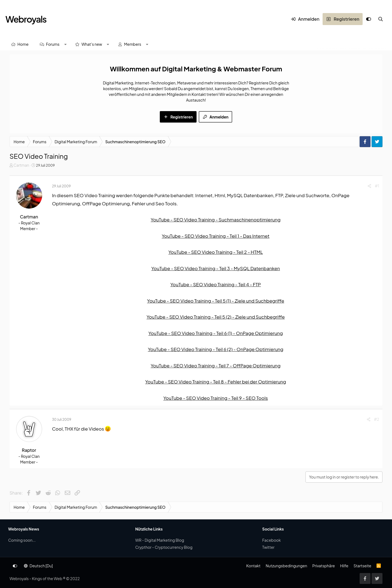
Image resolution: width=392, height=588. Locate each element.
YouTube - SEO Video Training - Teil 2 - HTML (215, 252)
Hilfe (344, 566)
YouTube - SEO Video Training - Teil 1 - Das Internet (216, 236)
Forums (53, 44)
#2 (377, 419)
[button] (65, 44)
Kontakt (253, 566)
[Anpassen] (369, 19)
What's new (92, 44)
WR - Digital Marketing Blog (160, 540)
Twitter (268, 547)
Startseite (362, 566)
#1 (377, 186)
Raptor (29, 450)
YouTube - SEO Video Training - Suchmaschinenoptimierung (216, 220)
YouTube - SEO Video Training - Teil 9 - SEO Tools (216, 398)
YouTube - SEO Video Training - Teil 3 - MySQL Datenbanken (216, 268)
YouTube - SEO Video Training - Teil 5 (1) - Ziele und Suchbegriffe (216, 301)
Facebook (271, 540)
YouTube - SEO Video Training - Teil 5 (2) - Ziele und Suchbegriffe (216, 317)
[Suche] (381, 19)
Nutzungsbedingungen (286, 566)
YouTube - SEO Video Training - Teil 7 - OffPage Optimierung (215, 365)
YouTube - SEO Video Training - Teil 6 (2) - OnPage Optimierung (216, 349)
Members (133, 44)
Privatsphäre (324, 566)
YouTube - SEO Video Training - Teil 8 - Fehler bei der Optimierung (216, 382)
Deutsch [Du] (38, 566)
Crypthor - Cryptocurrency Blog (164, 547)
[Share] (369, 186)
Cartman (21, 165)
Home (23, 44)
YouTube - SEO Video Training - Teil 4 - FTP (216, 284)
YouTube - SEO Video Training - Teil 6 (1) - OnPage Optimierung (216, 333)
